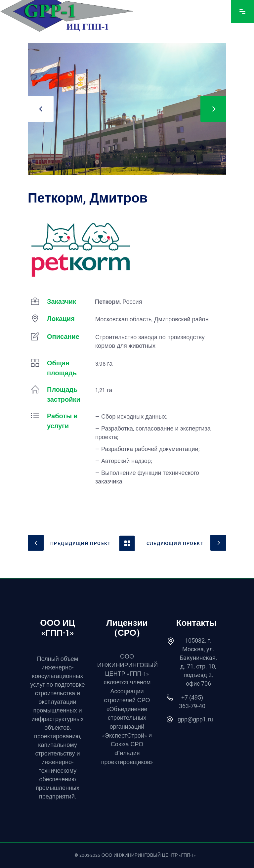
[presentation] (41, 109)
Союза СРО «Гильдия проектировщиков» (127, 753)
